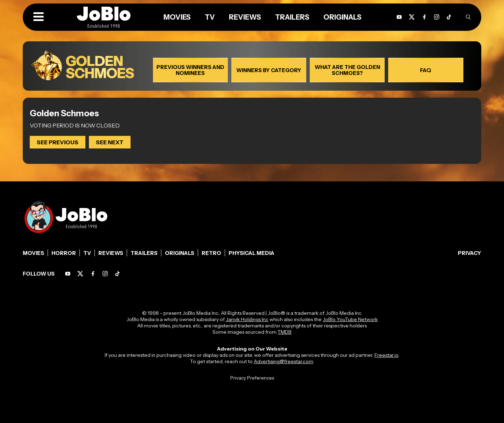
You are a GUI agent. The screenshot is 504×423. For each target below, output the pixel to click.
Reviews (245, 17)
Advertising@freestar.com (283, 361)
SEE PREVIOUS (58, 142)
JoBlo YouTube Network (350, 319)
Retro (211, 253)
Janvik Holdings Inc (247, 319)
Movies (177, 17)
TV (210, 17)
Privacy (470, 253)
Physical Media (251, 253)
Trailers (292, 17)
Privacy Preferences (252, 378)
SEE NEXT (110, 142)
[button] (38, 17)
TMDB (285, 332)
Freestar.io (386, 355)
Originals (342, 17)
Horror (64, 253)
